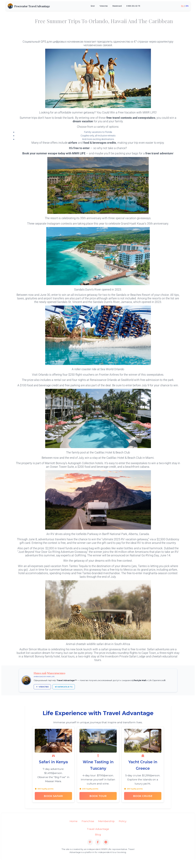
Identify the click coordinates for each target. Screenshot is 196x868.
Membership (106, 821)
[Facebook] (98, 842)
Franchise (88, 821)
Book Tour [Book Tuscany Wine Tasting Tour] (98, 796)
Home (74, 821)
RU (182, 6)
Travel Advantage (98, 829)
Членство (104, 6)
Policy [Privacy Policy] (123, 821)
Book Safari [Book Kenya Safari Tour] (53, 796)
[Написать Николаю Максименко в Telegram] (64, 687)
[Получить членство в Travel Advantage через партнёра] (42, 687)
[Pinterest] (90, 842)
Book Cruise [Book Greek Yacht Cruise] (143, 796)
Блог (93, 6)
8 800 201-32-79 (133, 6)
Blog (98, 834)
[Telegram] (106, 842)
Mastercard (117, 6)
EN (187, 6)
